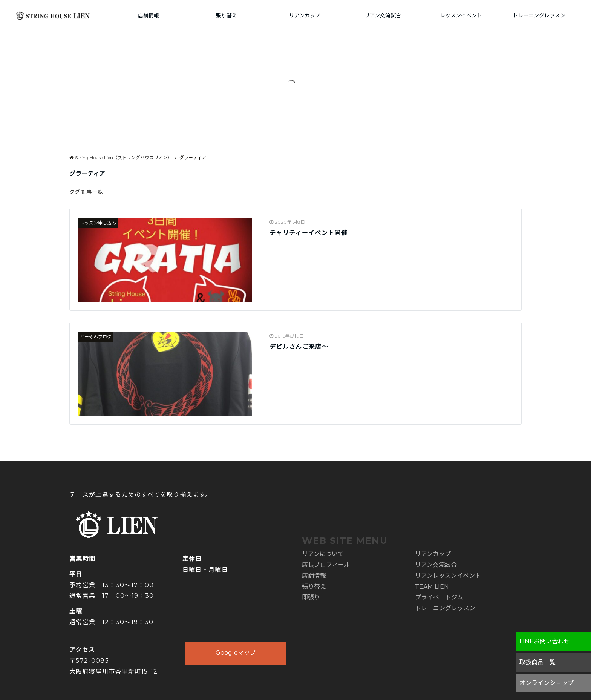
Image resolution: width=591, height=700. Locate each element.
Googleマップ (236, 653)
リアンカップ (305, 15)
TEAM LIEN (432, 587)
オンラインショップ (547, 683)
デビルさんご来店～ (299, 347)
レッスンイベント (461, 15)
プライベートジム (439, 597)
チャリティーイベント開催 (309, 233)
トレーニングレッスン (539, 15)
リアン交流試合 (383, 15)
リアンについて (323, 554)
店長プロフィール (326, 565)
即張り (311, 597)
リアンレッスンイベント (448, 576)
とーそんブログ (96, 337)
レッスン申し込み (98, 223)
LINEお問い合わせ (545, 641)
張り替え (227, 15)
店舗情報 (149, 15)
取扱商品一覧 (537, 662)
